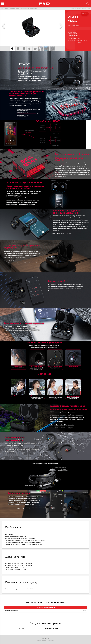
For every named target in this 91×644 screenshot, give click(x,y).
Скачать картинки (75, 8)
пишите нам (50, 640)
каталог (6, 8)
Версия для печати (85, 8)
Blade (44, 639)
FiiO (2, 8)
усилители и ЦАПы (15, 8)
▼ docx (22, 628)
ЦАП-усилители (25, 8)
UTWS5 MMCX (34, 8)
